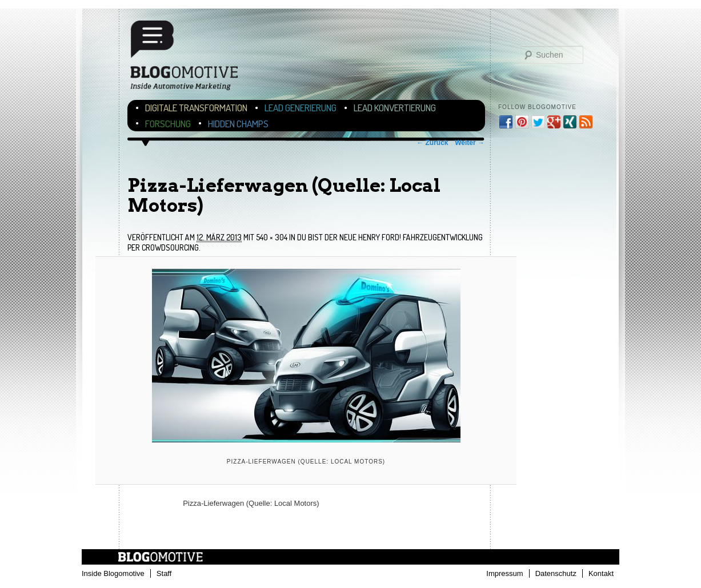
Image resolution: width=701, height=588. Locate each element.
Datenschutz (556, 573)
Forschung (168, 124)
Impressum (504, 573)
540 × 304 (272, 237)
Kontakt (601, 573)
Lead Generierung (301, 108)
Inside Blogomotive (113, 573)
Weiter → (470, 143)
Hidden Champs (238, 124)
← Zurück (432, 143)
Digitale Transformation (196, 108)
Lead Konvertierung (395, 108)
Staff (164, 573)
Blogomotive (191, 59)
